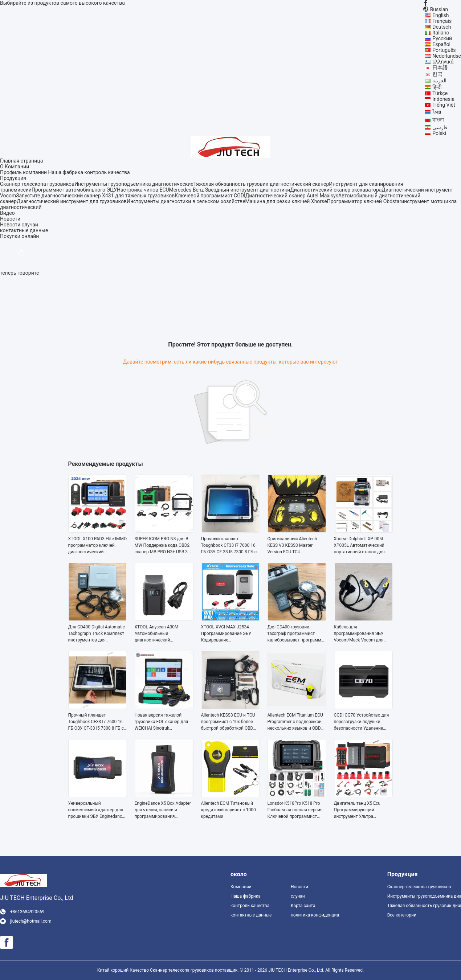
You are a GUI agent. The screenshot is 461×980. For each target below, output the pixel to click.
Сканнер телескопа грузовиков (37, 184)
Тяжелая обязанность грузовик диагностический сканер (261, 184)
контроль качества (107, 172)
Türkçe (440, 93)
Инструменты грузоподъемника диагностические (134, 184)
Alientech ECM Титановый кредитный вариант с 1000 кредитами (229, 810)
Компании (241, 887)
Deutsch (442, 27)
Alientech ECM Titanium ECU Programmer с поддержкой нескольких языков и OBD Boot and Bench (295, 722)
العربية (439, 81)
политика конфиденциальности (315, 915)
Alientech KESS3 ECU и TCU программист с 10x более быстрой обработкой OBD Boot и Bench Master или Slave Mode (228, 722)
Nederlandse (447, 56)
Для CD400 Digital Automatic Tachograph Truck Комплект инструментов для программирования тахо (97, 634)
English (440, 15)
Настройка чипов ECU (143, 190)
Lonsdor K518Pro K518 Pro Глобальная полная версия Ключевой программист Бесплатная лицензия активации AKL (295, 810)
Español (441, 44)
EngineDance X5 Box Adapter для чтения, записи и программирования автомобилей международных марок (163, 810)
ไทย (437, 112)
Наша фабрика (66, 172)
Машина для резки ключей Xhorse (286, 201)
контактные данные (251, 915)
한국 (437, 74)
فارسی (440, 127)
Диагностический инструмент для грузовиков (72, 201)
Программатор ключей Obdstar (364, 201)
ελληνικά (443, 62)
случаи (30, 225)
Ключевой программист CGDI (210, 196)
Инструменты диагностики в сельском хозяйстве (186, 201)
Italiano (441, 33)
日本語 (440, 67)
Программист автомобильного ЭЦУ (74, 190)
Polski (439, 133)
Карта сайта (303, 906)
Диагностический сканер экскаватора (336, 190)
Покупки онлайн (19, 236)
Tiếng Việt (444, 105)
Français (442, 21)
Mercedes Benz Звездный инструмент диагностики (230, 190)
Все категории (402, 915)
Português (444, 50)
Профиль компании (23, 172)
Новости (10, 225)
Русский (442, 38)
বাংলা (438, 120)
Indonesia (443, 99)
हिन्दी (437, 87)
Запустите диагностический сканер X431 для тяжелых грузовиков (95, 196)
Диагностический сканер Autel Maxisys (292, 196)
